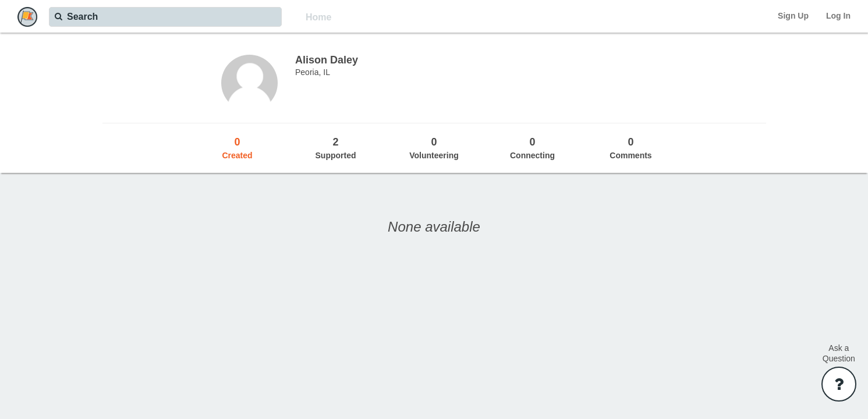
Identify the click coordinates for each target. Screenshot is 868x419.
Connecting (532, 148)
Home (318, 17)
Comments (631, 148)
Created (237, 148)
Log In (838, 16)
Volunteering (434, 148)
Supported (336, 148)
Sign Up (793, 16)
